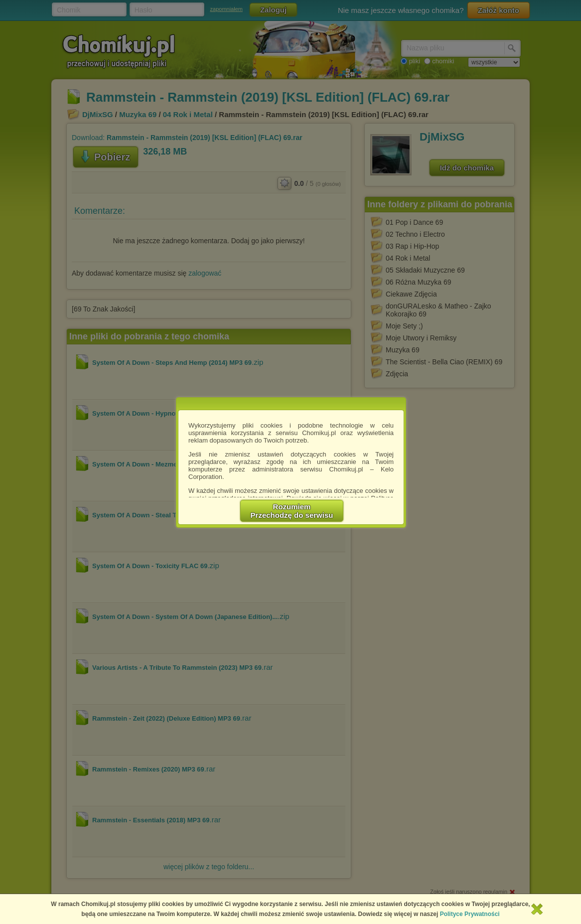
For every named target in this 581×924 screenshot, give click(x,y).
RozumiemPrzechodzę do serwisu (292, 511)
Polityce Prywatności (470, 914)
